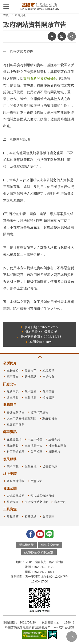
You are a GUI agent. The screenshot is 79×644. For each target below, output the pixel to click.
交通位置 (48, 376)
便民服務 (10, 459)
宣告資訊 (20, 15)
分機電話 (31, 376)
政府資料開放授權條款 (40, 78)
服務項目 (10, 405)
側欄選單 (6, 7)
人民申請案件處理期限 (21, 418)
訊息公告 (10, 384)
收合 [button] (39, 357)
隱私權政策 (26, 545)
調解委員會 (50, 418)
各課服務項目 (16, 412)
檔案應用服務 (16, 424)
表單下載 (13, 466)
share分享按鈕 (72, 36)
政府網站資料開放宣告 (39, 552)
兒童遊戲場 (14, 439)
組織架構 (48, 370)
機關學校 (54, 451)
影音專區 (48, 516)
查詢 (73, 6)
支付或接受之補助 (36, 502)
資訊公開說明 (16, 496)
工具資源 (10, 509)
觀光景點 (13, 445)
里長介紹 (54, 439)
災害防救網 (50, 466)
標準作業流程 (39, 412)
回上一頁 (52, 36)
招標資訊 (48, 397)
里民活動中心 (33, 445)
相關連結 (31, 516)
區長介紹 (13, 370)
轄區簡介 (13, 376)
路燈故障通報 (16, 481)
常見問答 (13, 516)
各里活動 (13, 397)
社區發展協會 (57, 445)
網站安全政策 (50, 545)
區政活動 (31, 397)
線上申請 (10, 473)
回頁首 (72, 637)
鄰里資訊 (10, 432)
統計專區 (13, 502)
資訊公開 (10, 488)
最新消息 (13, 391)
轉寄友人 (62, 36)
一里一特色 (35, 439)
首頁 (6, 15)
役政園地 (31, 466)
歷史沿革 (31, 370)
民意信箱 (36, 481)
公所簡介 (10, 363)
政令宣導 (31, 391)
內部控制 (60, 502)
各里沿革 (36, 451)
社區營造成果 (16, 451)
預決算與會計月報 (42, 496)
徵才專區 (48, 391)
